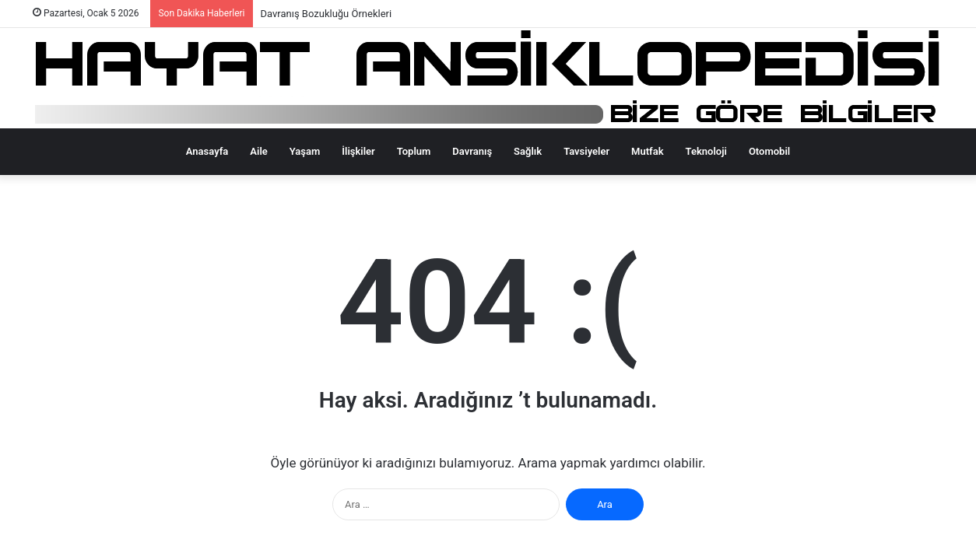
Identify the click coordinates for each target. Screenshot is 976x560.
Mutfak (647, 151)
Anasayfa (207, 151)
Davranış (472, 151)
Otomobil (769, 151)
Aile (258, 151)
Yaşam (305, 151)
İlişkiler (358, 151)
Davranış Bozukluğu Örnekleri (327, 14)
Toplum (414, 151)
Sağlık (528, 151)
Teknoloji (706, 151)
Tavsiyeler (586, 151)
